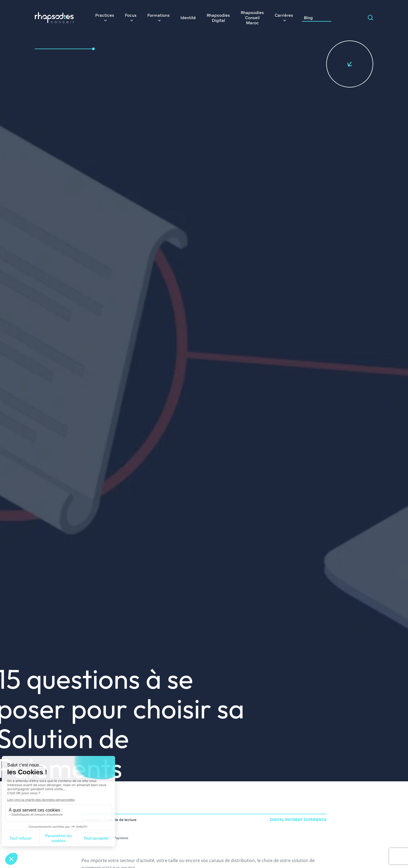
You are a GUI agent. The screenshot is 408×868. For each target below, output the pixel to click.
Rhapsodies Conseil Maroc (252, 17)
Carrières (284, 15)
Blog (308, 17)
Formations (159, 15)
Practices (105, 15)
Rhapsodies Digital (218, 17)
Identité (188, 17)
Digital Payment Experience (298, 819)
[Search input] (353, 18)
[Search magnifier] (370, 18)
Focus (131, 15)
